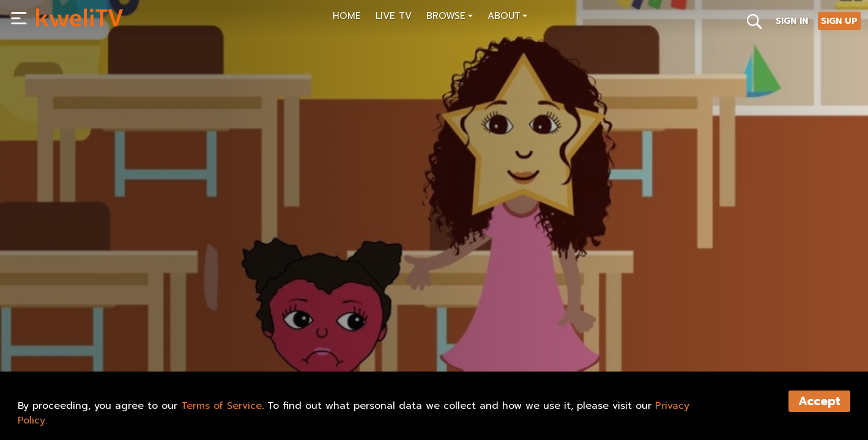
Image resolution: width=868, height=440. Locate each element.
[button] (450, 17)
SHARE (216, 334)
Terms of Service (221, 406)
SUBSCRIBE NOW (78, 334)
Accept (819, 401)
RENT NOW (157, 334)
